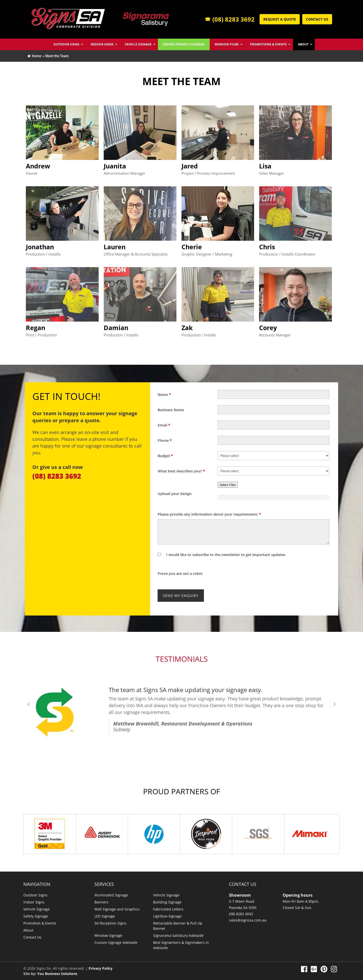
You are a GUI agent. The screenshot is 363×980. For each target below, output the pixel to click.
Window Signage (108, 935)
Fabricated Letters (168, 909)
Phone (165, 440)
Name (164, 394)
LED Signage (105, 916)
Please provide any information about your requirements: (209, 514)
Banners (101, 902)
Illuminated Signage (111, 895)
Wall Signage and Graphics (117, 909)
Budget (165, 456)
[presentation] (256, 573)
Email (164, 425)
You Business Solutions (57, 974)
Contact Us (317, 19)
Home (34, 56)
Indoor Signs (34, 902)
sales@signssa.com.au (248, 920)
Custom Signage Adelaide (116, 942)
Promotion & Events (40, 923)
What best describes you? (181, 471)
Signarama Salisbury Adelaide (178, 935)
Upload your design (175, 494)
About (28, 930)
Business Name (171, 410)
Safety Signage (36, 916)
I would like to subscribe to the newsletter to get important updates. (226, 555)
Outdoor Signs (35, 895)
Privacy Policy (101, 968)
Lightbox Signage (167, 916)
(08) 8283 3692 (230, 19)
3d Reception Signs (110, 923)
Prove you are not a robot (180, 573)
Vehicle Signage (37, 909)
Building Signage (167, 902)
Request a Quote (280, 19)
